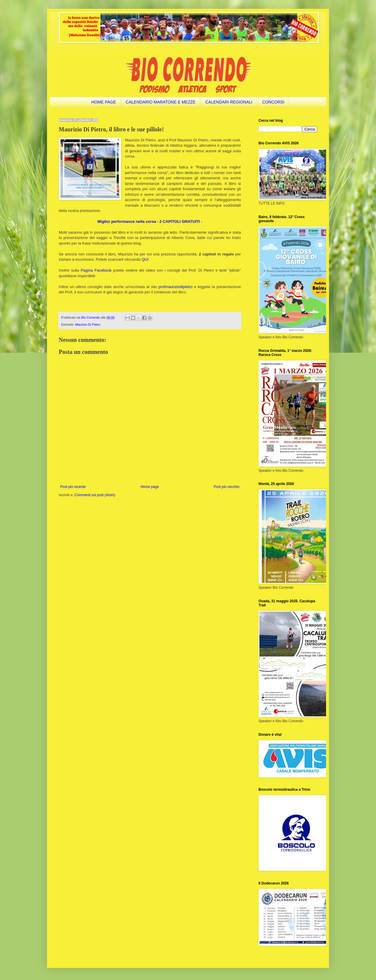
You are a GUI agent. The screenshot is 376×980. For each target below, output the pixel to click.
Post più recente (73, 487)
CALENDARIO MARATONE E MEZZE (161, 102)
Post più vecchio (227, 487)
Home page (150, 487)
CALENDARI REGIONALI (229, 102)
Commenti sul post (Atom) (95, 495)
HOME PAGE (104, 102)
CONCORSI (273, 102)
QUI (145, 259)
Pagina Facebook (96, 270)
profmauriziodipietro (175, 287)
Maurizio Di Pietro (88, 325)
